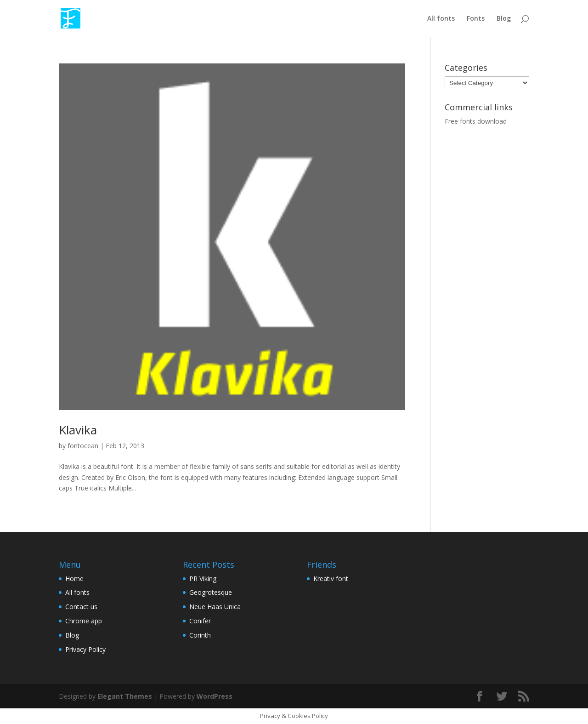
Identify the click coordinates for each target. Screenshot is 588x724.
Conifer (200, 621)
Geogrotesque (211, 592)
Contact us (81, 607)
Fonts (476, 19)
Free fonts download (476, 121)
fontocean (83, 446)
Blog (504, 19)
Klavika (78, 430)
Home (74, 579)
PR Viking (203, 579)
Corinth (200, 635)
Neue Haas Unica (215, 607)
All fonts (441, 19)
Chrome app (84, 621)
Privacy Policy (85, 649)
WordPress (215, 696)
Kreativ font (331, 579)
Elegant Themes (125, 696)
